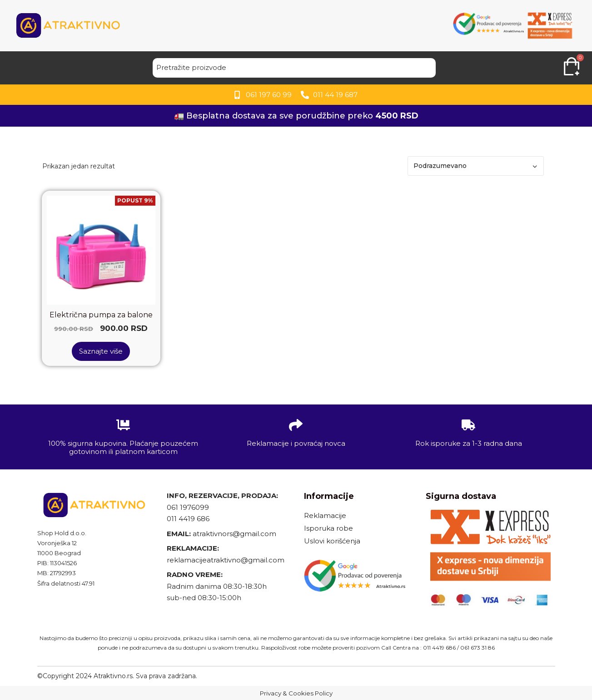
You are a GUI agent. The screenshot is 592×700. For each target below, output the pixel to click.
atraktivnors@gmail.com (235, 534)
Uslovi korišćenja (332, 541)
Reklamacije (325, 515)
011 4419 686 (188, 519)
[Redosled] (476, 166)
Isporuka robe (328, 528)
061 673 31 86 (478, 648)
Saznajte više (101, 351)
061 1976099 (188, 507)
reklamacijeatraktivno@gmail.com (226, 560)
